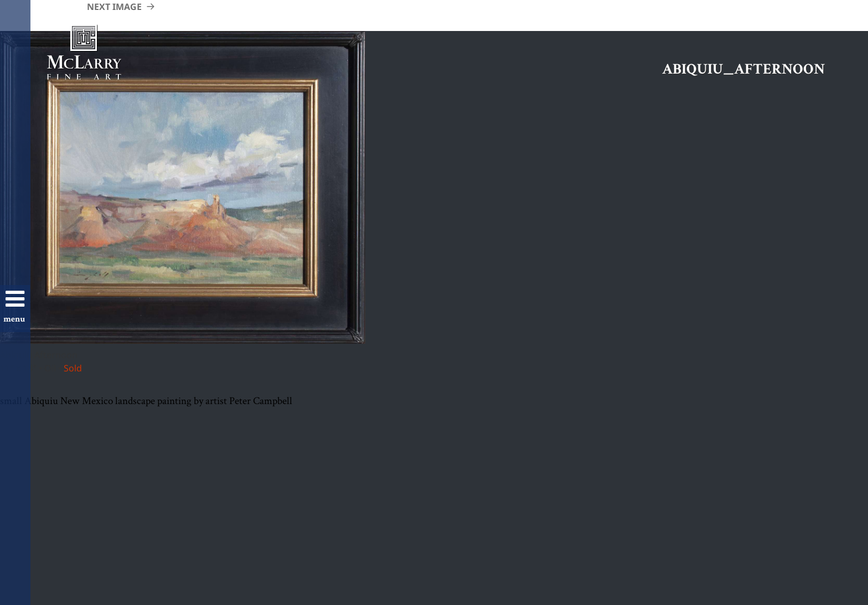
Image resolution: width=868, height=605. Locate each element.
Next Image (114, 7)
